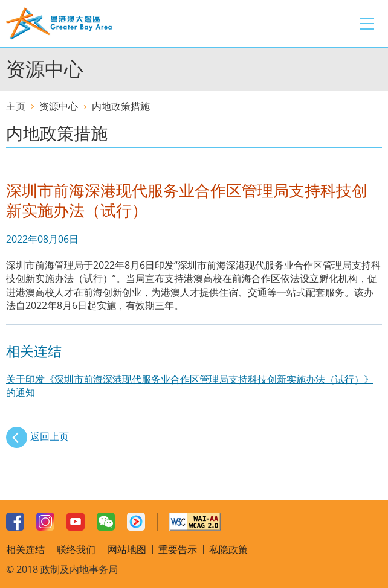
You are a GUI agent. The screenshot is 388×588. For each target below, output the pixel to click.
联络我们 (76, 549)
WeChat (106, 522)
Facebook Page (15, 522)
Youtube (76, 522)
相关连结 (25, 549)
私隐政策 (228, 549)
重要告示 (178, 549)
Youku (136, 522)
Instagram (45, 522)
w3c (195, 522)
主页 (16, 106)
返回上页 (50, 436)
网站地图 (127, 549)
